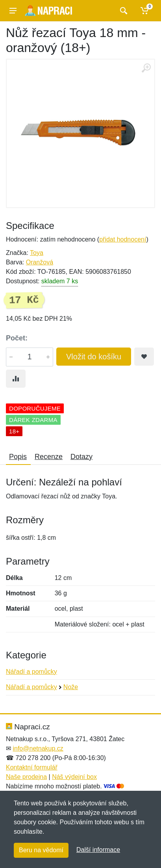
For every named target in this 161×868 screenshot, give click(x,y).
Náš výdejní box (74, 777)
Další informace (98, 850)
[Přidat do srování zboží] (16, 379)
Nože (71, 687)
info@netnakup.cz (38, 748)
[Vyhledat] (123, 11)
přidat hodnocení (123, 239)
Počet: (17, 338)
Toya (37, 253)
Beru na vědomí (41, 850)
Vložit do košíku (94, 357)
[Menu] (13, 11)
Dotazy (81, 457)
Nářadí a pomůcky (31, 672)
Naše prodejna (26, 777)
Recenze (49, 457)
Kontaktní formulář (32, 767)
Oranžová (40, 262)
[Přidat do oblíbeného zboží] (144, 357)
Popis (18, 457)
